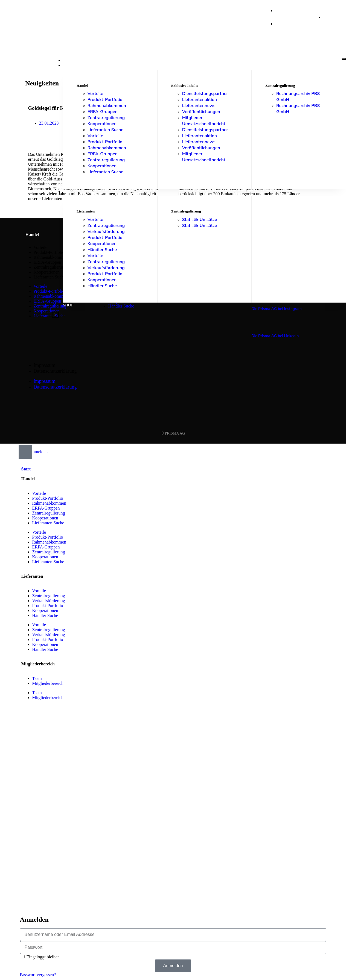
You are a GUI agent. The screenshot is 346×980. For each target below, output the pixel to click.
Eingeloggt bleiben (40, 957)
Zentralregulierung (106, 118)
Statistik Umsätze (200, 220)
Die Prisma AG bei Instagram (277, 309)
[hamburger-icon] (344, 59)
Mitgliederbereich (48, 683)
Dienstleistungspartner (205, 94)
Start (69, 61)
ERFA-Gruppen (103, 112)
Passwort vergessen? (38, 975)
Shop (68, 305)
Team (37, 678)
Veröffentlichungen (201, 112)
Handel (71, 65)
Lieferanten (77, 191)
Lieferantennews (199, 106)
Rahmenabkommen (107, 106)
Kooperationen (102, 124)
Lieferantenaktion (200, 100)
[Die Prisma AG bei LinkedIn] (255, 325)
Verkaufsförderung (106, 232)
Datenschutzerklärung (55, 371)
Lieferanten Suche (105, 130)
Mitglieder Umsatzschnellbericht (204, 121)
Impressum (45, 365)
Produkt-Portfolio (105, 100)
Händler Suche (102, 250)
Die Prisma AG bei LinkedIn (275, 336)
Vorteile (95, 94)
